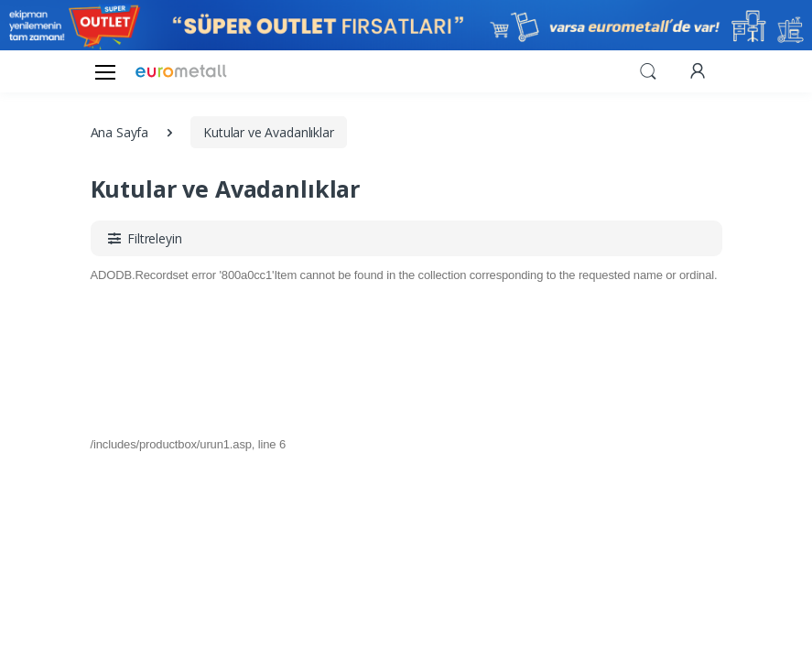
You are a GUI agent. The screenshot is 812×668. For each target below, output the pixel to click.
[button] (648, 70)
